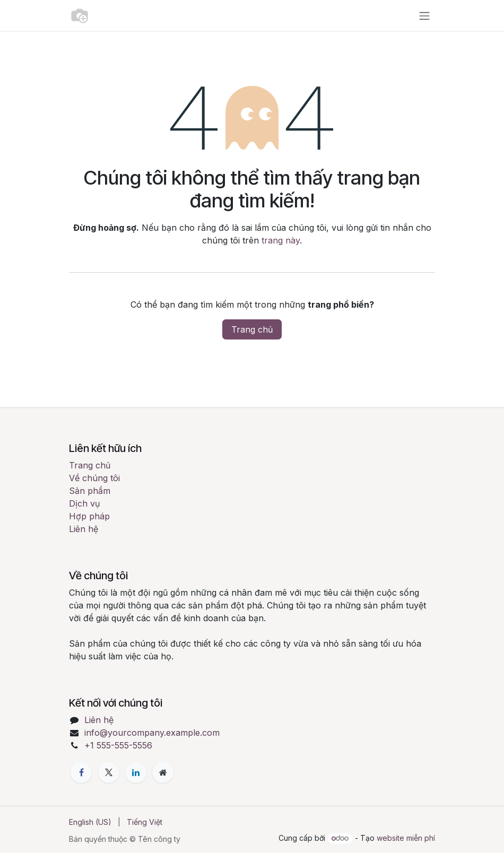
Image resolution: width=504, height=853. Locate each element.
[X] (109, 772)
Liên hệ (84, 529)
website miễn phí (406, 838)
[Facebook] (81, 772)
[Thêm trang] (163, 772)
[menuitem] (90, 822)
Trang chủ (252, 329)
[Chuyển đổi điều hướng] (424, 15)
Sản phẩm (90, 491)
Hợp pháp (89, 516)
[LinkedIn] (136, 772)
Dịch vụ (84, 503)
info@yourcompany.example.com (152, 733)
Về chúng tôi (94, 478)
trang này (281, 240)
